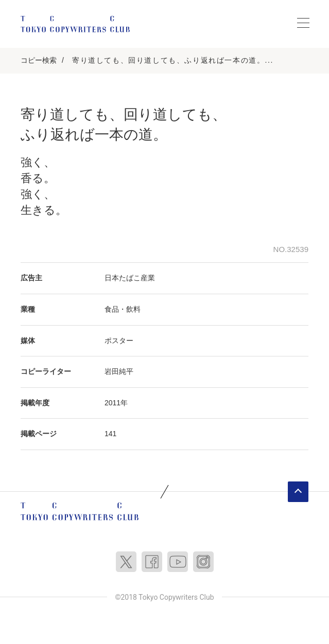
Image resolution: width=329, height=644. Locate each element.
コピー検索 (39, 60)
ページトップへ (298, 492)
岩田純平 (119, 371)
